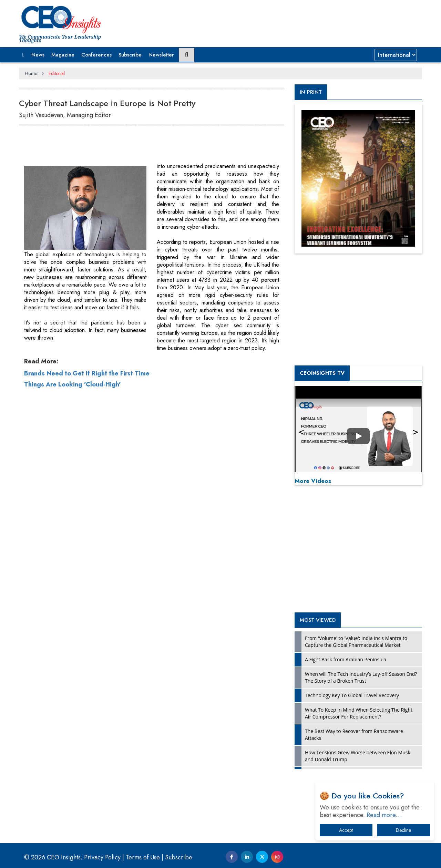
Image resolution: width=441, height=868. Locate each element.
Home (31, 73)
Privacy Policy (102, 857)
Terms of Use (143, 857)
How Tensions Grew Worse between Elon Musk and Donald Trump (358, 756)
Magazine (63, 55)
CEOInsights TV (322, 373)
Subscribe (130, 55)
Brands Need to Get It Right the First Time (87, 592)
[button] (23, 55)
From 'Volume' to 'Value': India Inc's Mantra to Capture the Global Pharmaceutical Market (356, 642)
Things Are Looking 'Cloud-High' (73, 603)
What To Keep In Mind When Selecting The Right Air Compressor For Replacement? (359, 713)
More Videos (313, 481)
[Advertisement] (144, 145)
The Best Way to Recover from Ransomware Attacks (354, 735)
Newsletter (161, 55)
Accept (346, 830)
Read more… (384, 815)
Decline (403, 830)
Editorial (57, 73)
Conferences (96, 55)
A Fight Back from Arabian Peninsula (346, 659)
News (38, 55)
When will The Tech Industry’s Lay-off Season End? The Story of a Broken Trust (361, 677)
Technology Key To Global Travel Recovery (352, 695)
